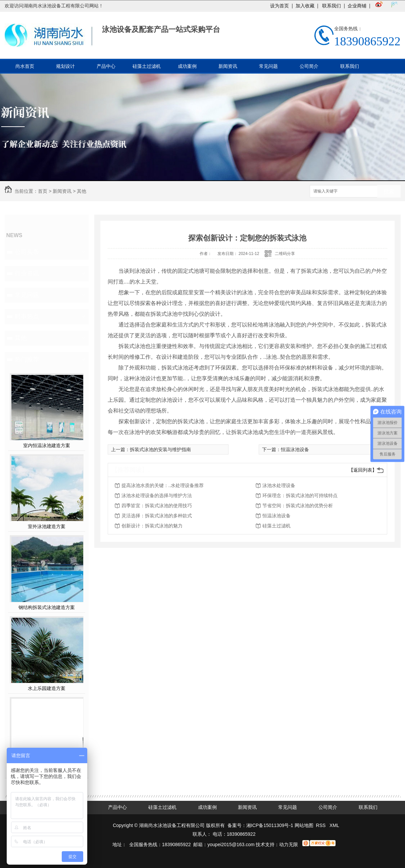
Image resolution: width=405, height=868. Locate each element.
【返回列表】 (363, 470)
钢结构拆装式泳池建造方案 (47, 607)
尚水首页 (25, 66)
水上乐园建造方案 (47, 688)
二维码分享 (285, 254)
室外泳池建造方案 (47, 526)
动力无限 (289, 844)
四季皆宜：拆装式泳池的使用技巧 (157, 506)
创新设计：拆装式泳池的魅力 (152, 526)
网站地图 (304, 825)
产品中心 (106, 66)
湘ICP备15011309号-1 (270, 825)
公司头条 (27, 252)
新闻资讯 (228, 66)
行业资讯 (27, 273)
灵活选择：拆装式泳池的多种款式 (157, 516)
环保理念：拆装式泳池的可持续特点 (300, 495)
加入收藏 (305, 6)
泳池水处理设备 (279, 485)
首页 (43, 191)
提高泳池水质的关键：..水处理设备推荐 (163, 485)
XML (334, 825)
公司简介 (309, 66)
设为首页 (280, 6)
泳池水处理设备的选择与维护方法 (157, 495)
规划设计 (65, 66)
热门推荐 (27, 359)
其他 (82, 191)
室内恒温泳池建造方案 (47, 445)
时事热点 (27, 316)
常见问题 (268, 66)
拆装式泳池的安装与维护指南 (160, 449)
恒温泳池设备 (295, 449)
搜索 (389, 192)
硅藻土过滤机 (147, 66)
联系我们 (331, 6)
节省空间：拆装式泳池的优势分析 (298, 506)
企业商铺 (357, 6)
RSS (322, 825)
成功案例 (187, 66)
